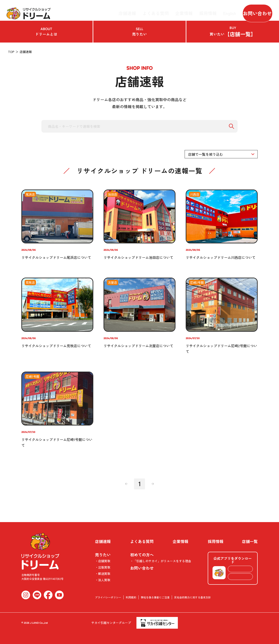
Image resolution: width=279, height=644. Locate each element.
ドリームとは (46, 32)
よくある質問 (160, 10)
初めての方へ (142, 555)
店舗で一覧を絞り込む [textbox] (206, 154)
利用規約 (131, 597)
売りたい (139, 32)
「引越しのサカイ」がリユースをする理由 (162, 561)
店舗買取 (104, 561)
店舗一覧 (250, 541)
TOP (11, 52)
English (224, 10)
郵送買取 (104, 574)
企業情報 (184, 10)
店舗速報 (136, 10)
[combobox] (221, 154)
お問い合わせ (254, 10)
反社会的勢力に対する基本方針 (192, 597)
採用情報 (205, 10)
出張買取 (104, 567)
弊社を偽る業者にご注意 (155, 597)
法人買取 (104, 580)
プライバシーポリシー (108, 597)
